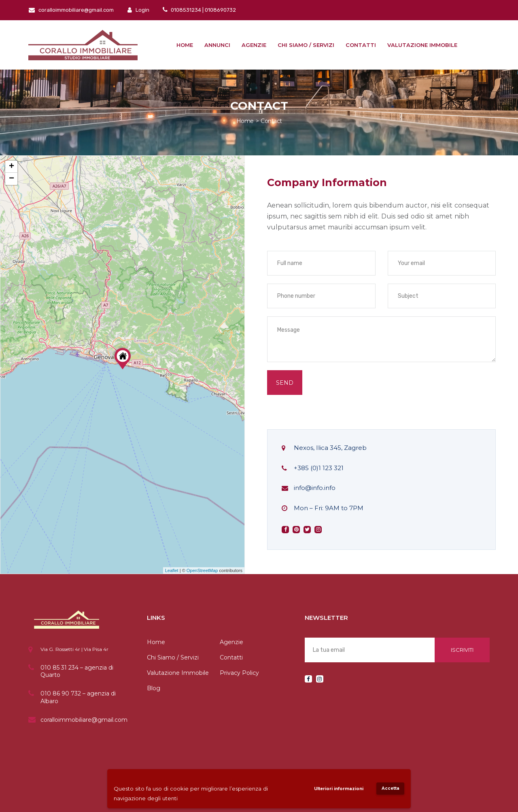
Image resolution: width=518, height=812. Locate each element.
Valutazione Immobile (178, 673)
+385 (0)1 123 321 (319, 468)
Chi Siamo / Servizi (173, 657)
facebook (286, 530)
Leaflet (172, 570)
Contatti (361, 45)
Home (185, 45)
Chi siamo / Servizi (306, 45)
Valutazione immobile (422, 45)
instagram (318, 530)
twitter (307, 530)
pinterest (296, 530)
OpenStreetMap (202, 570)
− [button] (12, 179)
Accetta (391, 788)
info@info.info (315, 488)
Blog (154, 688)
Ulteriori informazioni (339, 789)
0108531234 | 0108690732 (203, 10)
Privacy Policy (239, 673)
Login (138, 10)
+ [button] (12, 167)
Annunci (217, 45)
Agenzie (254, 45)
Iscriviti (462, 650)
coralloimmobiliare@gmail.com (71, 10)
